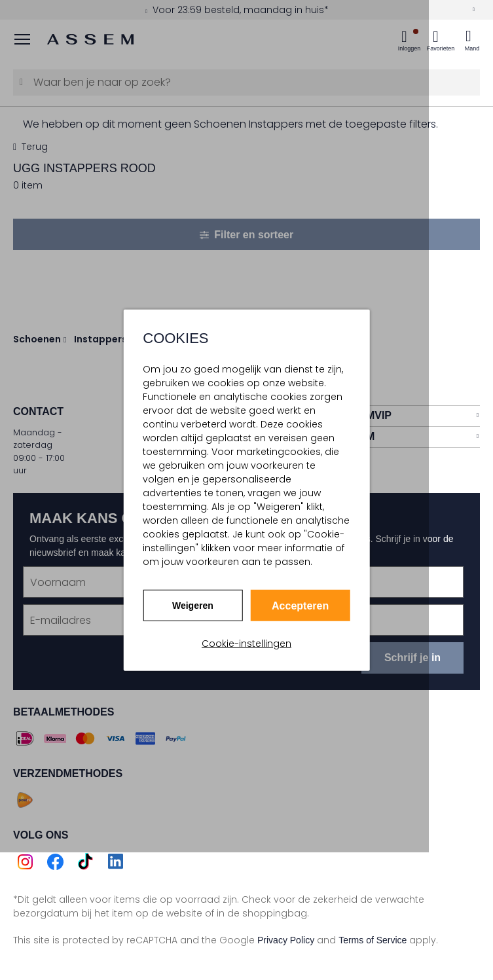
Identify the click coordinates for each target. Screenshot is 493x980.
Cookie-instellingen (246, 644)
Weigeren (193, 605)
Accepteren (300, 606)
